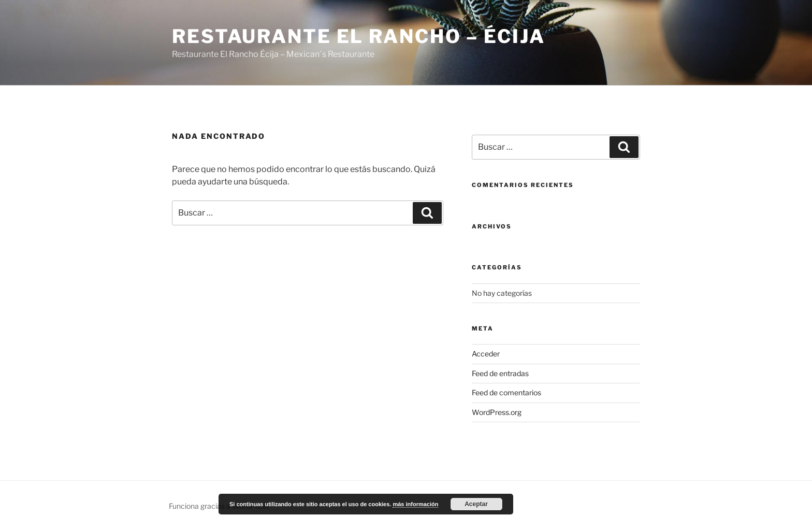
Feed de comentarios (506, 392)
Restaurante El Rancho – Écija (359, 36)
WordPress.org (497, 412)
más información (415, 504)
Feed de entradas (500, 373)
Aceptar (476, 504)
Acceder (486, 354)
